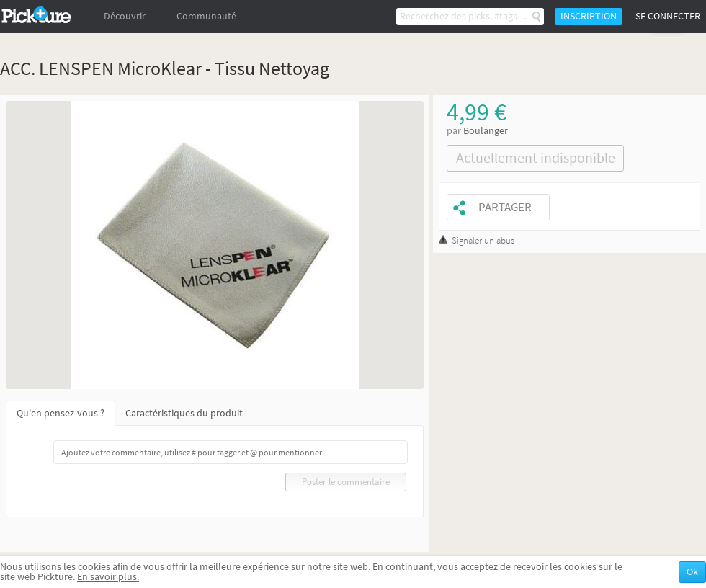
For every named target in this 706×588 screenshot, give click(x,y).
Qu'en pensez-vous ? (61, 413)
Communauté (206, 16)
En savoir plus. (108, 577)
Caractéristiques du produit (184, 413)
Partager (505, 207)
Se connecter (668, 16)
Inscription (589, 16)
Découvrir (125, 16)
